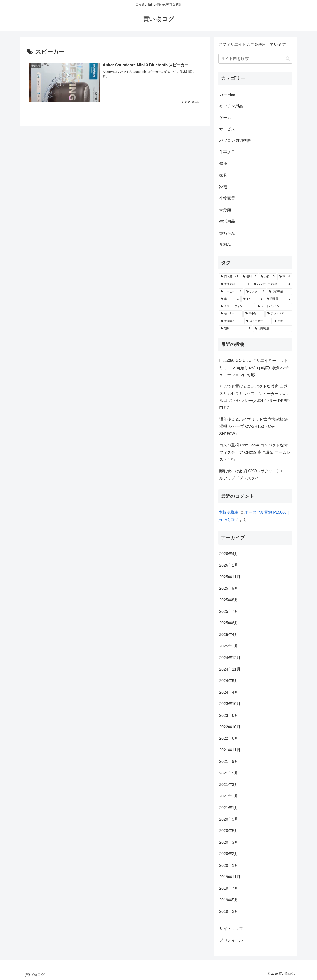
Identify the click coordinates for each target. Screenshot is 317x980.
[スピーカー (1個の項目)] (258, 321)
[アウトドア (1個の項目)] (279, 314)
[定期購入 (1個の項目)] (231, 321)
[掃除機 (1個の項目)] (278, 299)
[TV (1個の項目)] (253, 299)
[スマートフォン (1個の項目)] (237, 306)
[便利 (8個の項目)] (250, 277)
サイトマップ (231, 929)
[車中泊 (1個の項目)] (254, 314)
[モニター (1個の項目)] (231, 314)
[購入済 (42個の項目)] (229, 277)
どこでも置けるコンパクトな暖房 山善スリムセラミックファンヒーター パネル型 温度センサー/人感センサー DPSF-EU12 (255, 397)
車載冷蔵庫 (228, 512)
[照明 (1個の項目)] (282, 321)
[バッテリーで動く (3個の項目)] (272, 284)
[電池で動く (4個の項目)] (235, 284)
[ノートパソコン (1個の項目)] (274, 306)
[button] (288, 58)
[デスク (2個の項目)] (255, 292)
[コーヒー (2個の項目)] (231, 292)
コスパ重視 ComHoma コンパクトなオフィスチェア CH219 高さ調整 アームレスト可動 (255, 452)
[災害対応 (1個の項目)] (273, 329)
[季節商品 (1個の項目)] (280, 292)
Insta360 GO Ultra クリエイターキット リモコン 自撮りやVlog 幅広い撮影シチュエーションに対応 (254, 368)
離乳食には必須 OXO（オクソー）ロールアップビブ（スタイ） (254, 474)
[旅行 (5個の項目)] (268, 277)
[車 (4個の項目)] (285, 277)
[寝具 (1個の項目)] (236, 329)
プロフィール (231, 940)
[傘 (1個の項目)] (230, 299)
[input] (255, 59)
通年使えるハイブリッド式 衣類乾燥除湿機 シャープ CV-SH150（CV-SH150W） (253, 427)
